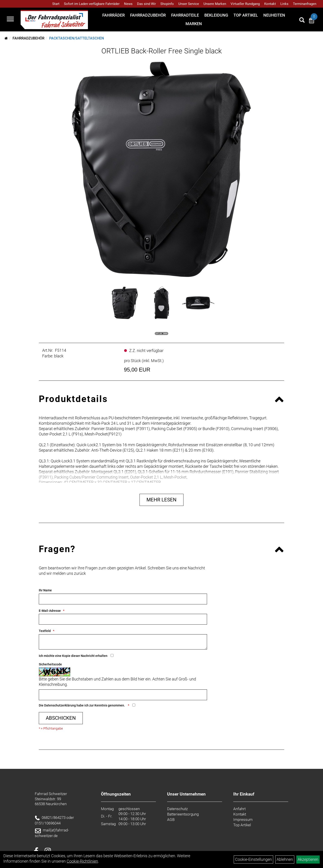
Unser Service (189, 4)
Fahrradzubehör (148, 15)
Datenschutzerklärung (60, 705)
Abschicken (61, 718)
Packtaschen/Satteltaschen (76, 38)
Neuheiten (274, 15)
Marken (194, 24)
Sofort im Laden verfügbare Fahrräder (92, 4)
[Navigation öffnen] (10, 20)
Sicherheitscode (50, 664)
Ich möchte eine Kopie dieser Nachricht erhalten (73, 656)
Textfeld (45, 631)
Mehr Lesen (161, 500)
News (128, 4)
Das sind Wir (146, 4)
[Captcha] (123, 695)
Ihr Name (45, 590)
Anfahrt (239, 809)
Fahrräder (113, 15)
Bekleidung (216, 15)
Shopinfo (167, 4)
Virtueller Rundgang (245, 4)
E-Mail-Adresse (50, 611)
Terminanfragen (305, 4)
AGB (171, 820)
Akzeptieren (308, 859)
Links (284, 4)
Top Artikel (246, 15)
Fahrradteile (185, 15)
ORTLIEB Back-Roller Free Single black (162, 51)
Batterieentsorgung (183, 814)
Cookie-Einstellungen (253, 859)
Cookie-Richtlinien (82, 861)
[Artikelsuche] (302, 21)
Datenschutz (177, 809)
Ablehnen (285, 859)
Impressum (243, 820)
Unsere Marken (215, 4)
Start (56, 4)
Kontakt (270, 4)
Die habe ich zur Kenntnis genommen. (82, 705)
